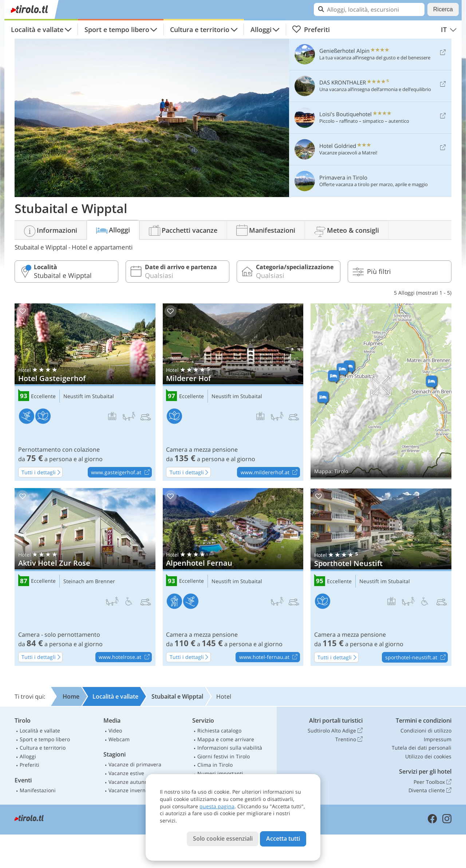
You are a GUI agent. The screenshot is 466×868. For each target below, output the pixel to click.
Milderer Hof (233, 392)
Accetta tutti (283, 838)
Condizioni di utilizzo (426, 730)
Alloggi (261, 30)
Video (115, 730)
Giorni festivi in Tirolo (224, 756)
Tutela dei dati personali (422, 748)
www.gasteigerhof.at (121, 472)
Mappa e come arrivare (226, 739)
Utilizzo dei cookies (428, 756)
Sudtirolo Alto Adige (335, 731)
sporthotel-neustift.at (416, 657)
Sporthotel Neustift (381, 577)
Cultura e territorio (200, 30)
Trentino (349, 739)
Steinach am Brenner (89, 582)
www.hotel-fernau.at (269, 657)
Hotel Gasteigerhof (85, 392)
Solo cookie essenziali (223, 838)
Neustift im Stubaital (89, 396)
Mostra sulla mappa (381, 391)
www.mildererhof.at (270, 472)
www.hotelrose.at (125, 657)
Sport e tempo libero (117, 30)
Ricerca (443, 9)
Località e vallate (37, 30)
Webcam (119, 739)
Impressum (438, 739)
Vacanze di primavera (135, 764)
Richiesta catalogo (219, 730)
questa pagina (217, 806)
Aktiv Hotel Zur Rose (85, 577)
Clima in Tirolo (215, 765)
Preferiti (311, 30)
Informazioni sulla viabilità (230, 748)
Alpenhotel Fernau (233, 577)
